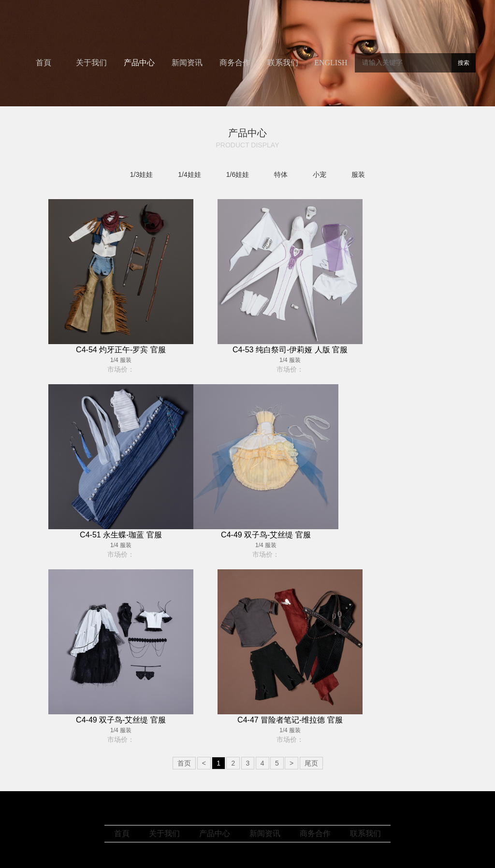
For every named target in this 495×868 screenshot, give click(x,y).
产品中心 (139, 63)
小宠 (320, 174)
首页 (184, 763)
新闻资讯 (187, 63)
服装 (358, 174)
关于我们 (91, 63)
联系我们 (283, 63)
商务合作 (235, 63)
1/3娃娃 (141, 174)
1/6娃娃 (238, 174)
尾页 (311, 763)
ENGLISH (331, 63)
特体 (281, 174)
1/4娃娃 (189, 174)
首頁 (44, 63)
